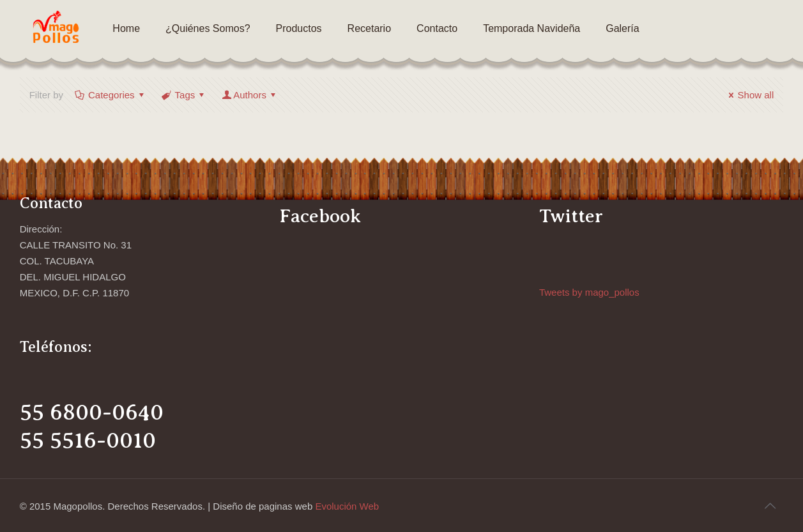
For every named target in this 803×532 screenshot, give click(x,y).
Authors (250, 95)
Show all (749, 95)
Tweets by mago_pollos (589, 292)
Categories (111, 95)
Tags (184, 95)
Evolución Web (347, 506)
